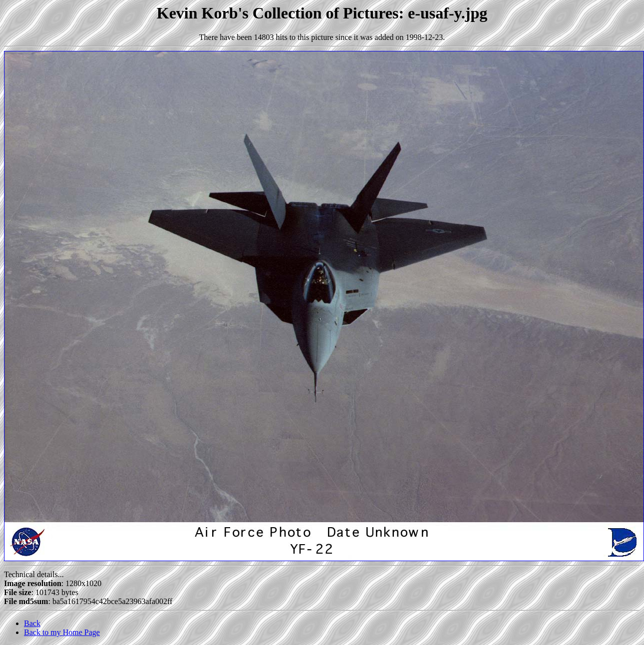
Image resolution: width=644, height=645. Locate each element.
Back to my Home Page (62, 632)
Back (32, 623)
